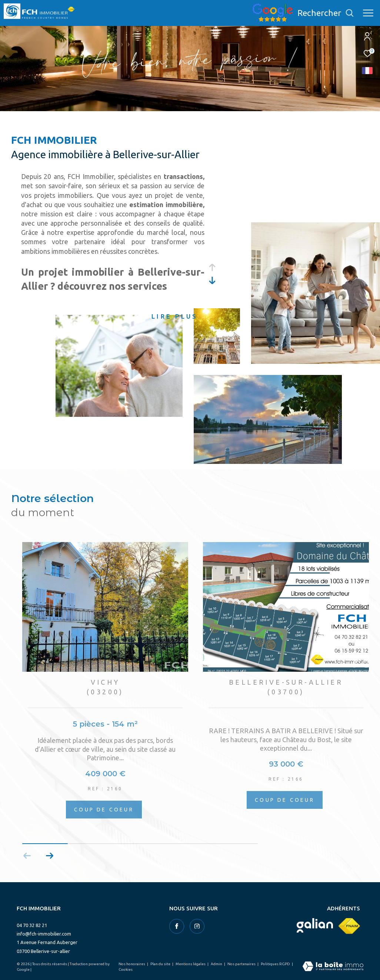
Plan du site (161, 964)
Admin (217, 964)
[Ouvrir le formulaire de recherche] (326, 13)
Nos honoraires (132, 964)
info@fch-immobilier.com (44, 934)
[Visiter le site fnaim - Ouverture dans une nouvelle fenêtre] (349, 926)
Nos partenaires (242, 964)
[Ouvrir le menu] (368, 13)
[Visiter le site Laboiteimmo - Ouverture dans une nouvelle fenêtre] (333, 967)
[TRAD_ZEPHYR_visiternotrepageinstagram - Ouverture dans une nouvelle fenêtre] (197, 926)
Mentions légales (191, 964)
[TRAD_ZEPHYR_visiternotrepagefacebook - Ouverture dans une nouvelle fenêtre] (177, 926)
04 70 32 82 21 (32, 925)
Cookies (126, 969)
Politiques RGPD (276, 964)
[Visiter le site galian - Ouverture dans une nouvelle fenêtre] (315, 925)
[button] (49, 856)
